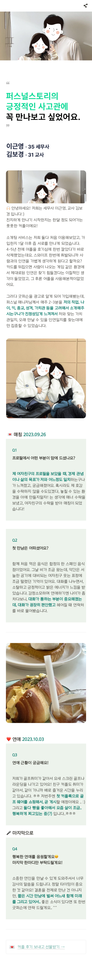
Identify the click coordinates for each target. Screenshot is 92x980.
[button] (4, 6)
